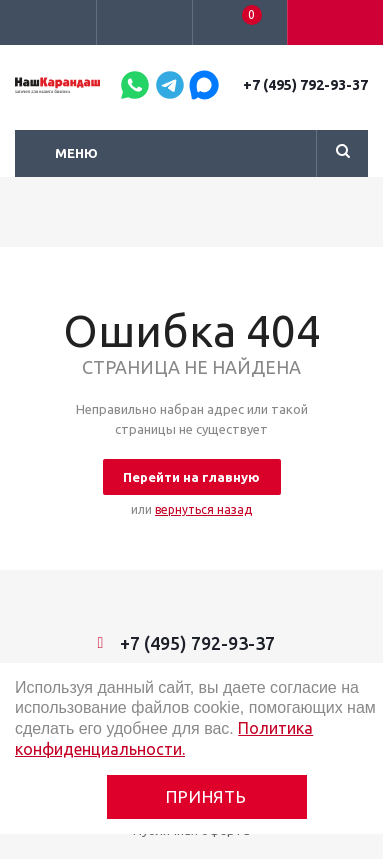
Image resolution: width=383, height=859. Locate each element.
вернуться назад (203, 509)
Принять (206, 796)
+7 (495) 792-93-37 (305, 85)
